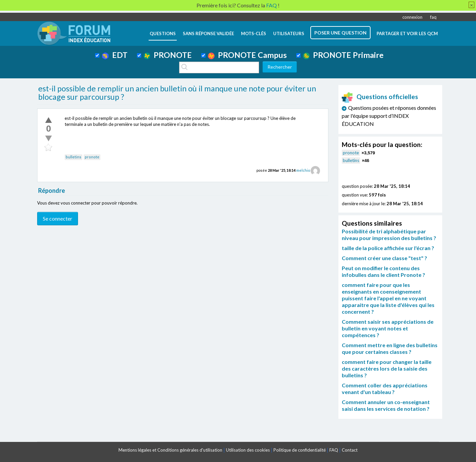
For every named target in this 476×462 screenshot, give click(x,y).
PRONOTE (168, 55)
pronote (92, 157)
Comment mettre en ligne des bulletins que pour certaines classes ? (390, 348)
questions (163, 33)
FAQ (334, 450)
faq (433, 17)
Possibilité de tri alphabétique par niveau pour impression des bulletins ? (389, 235)
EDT (115, 55)
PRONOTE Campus (247, 55)
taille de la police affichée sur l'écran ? (388, 248)
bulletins (73, 157)
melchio (303, 170)
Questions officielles (380, 97)
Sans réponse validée (208, 33)
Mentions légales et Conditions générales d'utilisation (170, 450)
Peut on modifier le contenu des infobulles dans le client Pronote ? (383, 271)
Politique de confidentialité (300, 450)
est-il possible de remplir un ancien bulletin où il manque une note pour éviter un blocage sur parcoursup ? (177, 93)
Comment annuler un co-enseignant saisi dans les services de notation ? (386, 405)
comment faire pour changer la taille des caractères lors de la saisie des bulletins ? (387, 368)
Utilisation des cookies (248, 450)
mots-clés (254, 33)
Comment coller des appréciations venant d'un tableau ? (385, 389)
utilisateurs (289, 33)
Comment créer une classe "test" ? (384, 258)
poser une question (340, 33)
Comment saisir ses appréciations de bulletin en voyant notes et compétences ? (388, 328)
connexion (412, 17)
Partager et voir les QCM (407, 33)
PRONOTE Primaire (343, 55)
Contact (350, 450)
